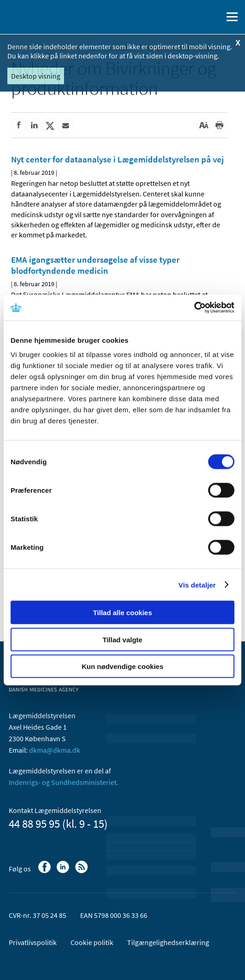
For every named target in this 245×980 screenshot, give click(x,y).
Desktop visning (36, 76)
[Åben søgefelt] (214, 17)
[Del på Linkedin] (34, 126)
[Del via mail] (65, 126)
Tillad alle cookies (122, 613)
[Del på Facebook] (18, 126)
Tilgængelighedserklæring (168, 942)
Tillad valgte (122, 639)
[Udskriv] (219, 126)
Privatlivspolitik (33, 942)
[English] (192, 17)
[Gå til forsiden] (46, 16)
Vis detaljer (197, 585)
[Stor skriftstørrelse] (204, 126)
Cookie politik (92, 942)
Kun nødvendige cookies (122, 666)
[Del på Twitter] (50, 126)
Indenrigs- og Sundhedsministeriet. (64, 782)
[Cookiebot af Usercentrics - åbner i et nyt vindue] (194, 308)
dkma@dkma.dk (55, 750)
